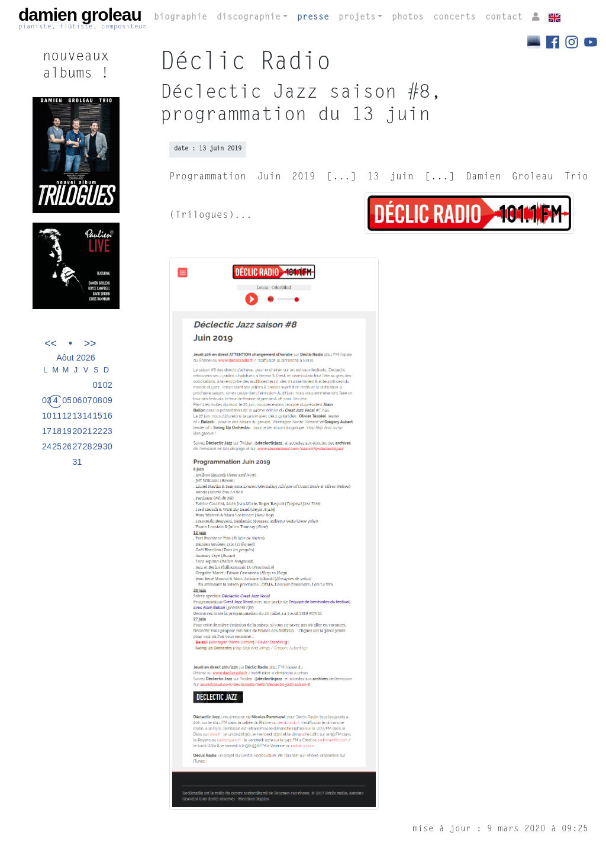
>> (90, 343)
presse (313, 17)
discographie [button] (249, 17)
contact (504, 17)
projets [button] (357, 17)
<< (51, 343)
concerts (454, 17)
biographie (180, 17)
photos (408, 17)
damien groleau (83, 18)
